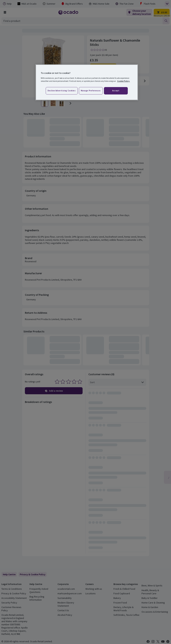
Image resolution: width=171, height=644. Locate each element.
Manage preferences (91, 91)
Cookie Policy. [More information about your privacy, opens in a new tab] (124, 81)
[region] (87, 82)
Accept (116, 91)
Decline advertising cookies (62, 91)
